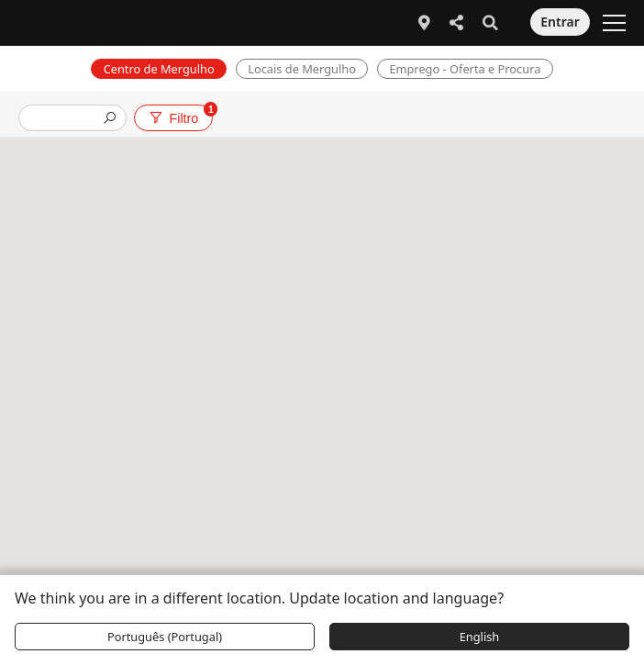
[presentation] (65, 120)
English (480, 637)
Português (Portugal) (165, 637)
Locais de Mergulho (302, 69)
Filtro (180, 115)
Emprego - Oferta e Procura (465, 69)
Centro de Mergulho (159, 69)
